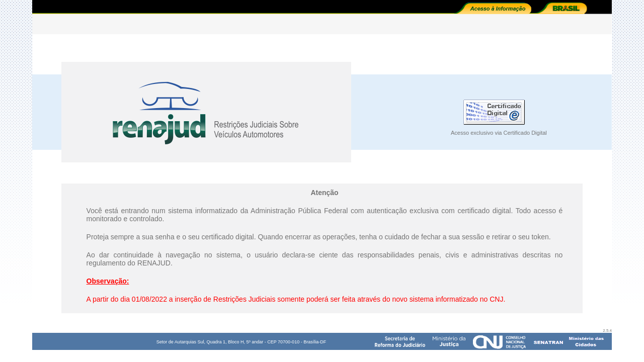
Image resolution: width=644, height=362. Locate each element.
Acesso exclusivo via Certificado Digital (499, 133)
